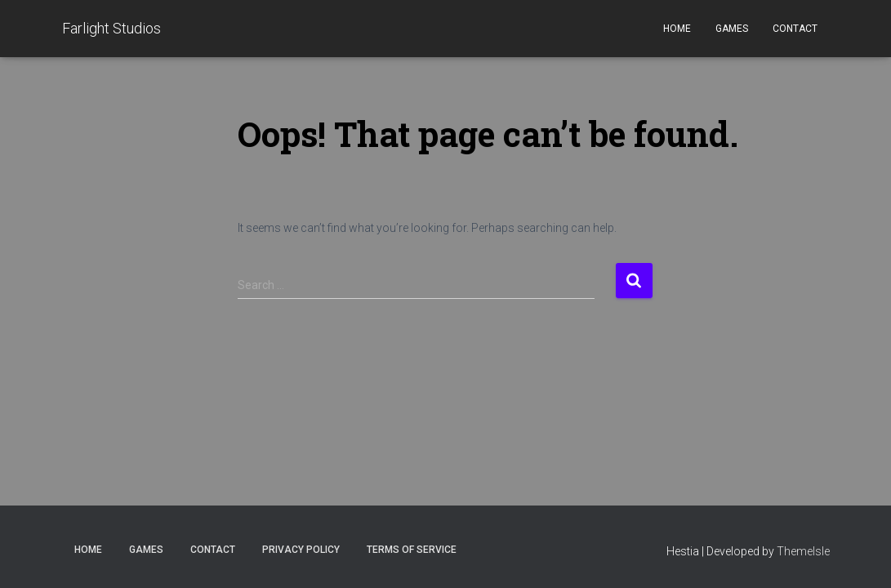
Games (732, 29)
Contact (795, 29)
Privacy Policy (301, 550)
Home (677, 29)
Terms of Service (412, 550)
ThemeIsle (803, 551)
